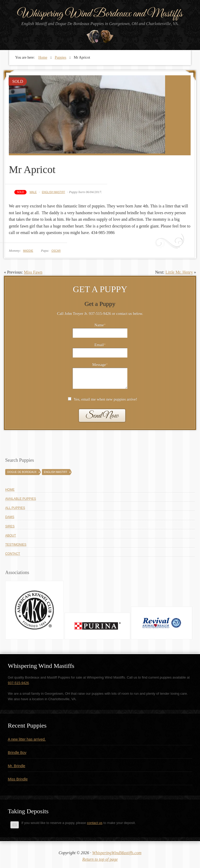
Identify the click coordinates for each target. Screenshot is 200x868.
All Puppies (15, 508)
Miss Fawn (33, 272)
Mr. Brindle (17, 766)
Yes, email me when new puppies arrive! (105, 399)
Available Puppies (21, 499)
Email (100, 345)
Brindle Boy (17, 753)
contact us (95, 823)
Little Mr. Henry (179, 272)
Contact (13, 554)
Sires (10, 526)
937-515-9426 (18, 683)
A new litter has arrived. (27, 739)
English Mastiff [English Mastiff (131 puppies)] (56, 472)
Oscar (56, 251)
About (11, 535)
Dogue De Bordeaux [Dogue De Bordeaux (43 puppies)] (22, 472)
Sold (20, 192)
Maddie (28, 251)
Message (100, 365)
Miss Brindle (18, 779)
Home (10, 490)
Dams (10, 517)
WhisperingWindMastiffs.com (117, 853)
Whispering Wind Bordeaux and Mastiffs (100, 14)
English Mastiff (54, 192)
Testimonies (16, 545)
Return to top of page (100, 859)
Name (100, 325)
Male (33, 192)
